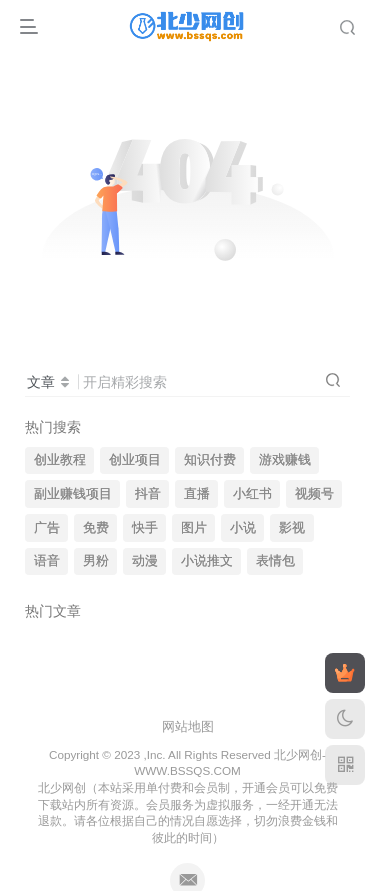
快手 (145, 528)
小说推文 (207, 561)
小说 (243, 528)
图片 (194, 528)
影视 (292, 528)
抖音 (148, 494)
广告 (47, 528)
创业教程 (60, 460)
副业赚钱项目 (73, 494)
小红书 (252, 494)
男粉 (96, 561)
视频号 (314, 494)
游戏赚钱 (285, 460)
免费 (96, 528)
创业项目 (135, 460)
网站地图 (188, 726)
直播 (197, 494)
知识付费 (210, 460)
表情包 (275, 561)
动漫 (145, 561)
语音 (47, 561)
